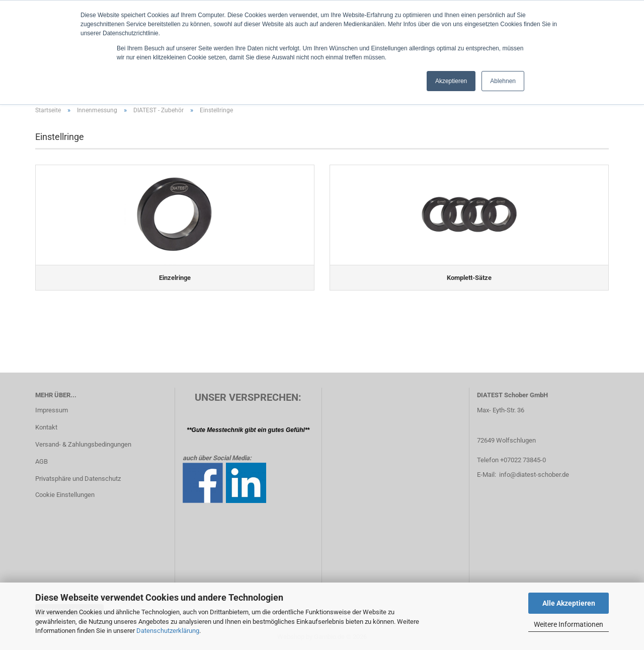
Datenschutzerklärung (168, 631)
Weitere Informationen (569, 624)
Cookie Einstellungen (65, 495)
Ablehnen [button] (503, 81)
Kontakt (46, 427)
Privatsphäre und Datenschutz (78, 479)
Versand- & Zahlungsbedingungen (83, 444)
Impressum (52, 410)
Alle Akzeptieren (569, 603)
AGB (42, 461)
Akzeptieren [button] (451, 81)
